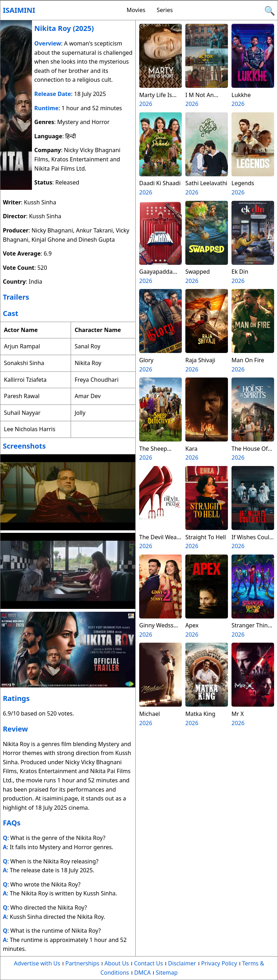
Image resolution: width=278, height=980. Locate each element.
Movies (136, 10)
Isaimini (19, 10)
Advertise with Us (37, 963)
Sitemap (167, 973)
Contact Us (148, 963)
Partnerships (82, 963)
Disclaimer (182, 963)
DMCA (143, 973)
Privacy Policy (219, 963)
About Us (117, 963)
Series (165, 10)
